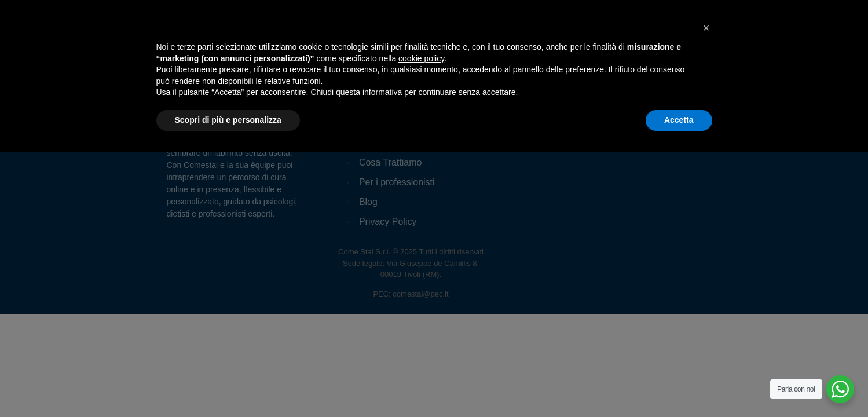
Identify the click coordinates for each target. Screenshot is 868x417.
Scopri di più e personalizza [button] (228, 385)
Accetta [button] (679, 385)
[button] (706, 293)
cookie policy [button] (421, 324)
